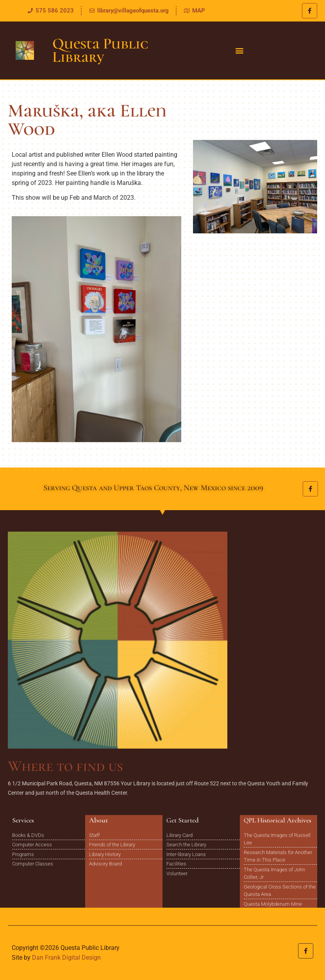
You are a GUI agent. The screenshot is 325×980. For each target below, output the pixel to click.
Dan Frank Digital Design (66, 958)
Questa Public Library (100, 50)
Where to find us (65, 766)
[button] (239, 51)
